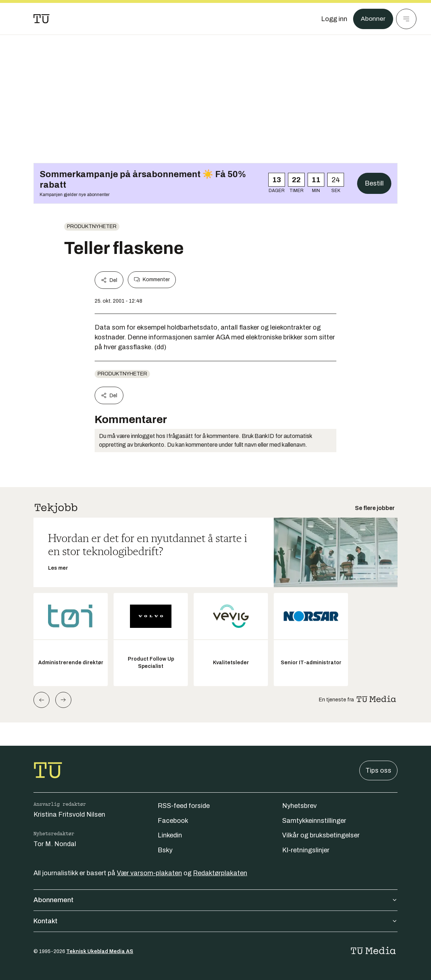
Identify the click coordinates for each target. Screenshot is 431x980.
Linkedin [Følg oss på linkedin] (170, 835)
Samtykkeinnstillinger (314, 821)
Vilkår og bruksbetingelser (321, 835)
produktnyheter (92, 226)
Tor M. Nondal (55, 844)
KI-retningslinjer (306, 850)
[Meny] (406, 19)
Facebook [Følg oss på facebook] (173, 821)
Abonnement (215, 900)
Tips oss (378, 770)
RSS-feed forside (184, 806)
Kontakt (215, 921)
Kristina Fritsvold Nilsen (69, 814)
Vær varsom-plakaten (149, 873)
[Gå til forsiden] (41, 19)
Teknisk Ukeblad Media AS (100, 951)
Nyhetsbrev (299, 806)
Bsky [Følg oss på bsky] (165, 850)
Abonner (373, 19)
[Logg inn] (334, 19)
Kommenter (152, 280)
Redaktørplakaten (220, 873)
